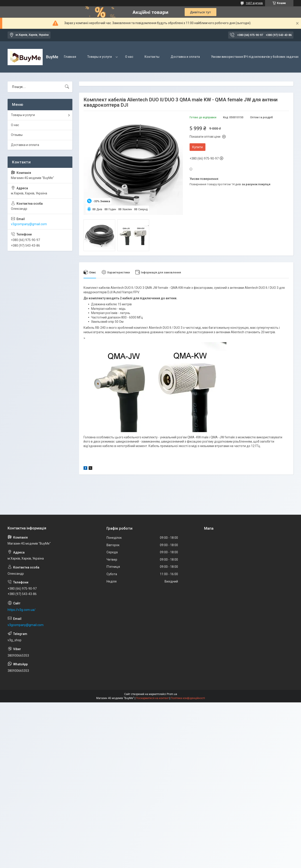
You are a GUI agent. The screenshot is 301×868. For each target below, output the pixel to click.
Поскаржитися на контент (152, 698)
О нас (129, 57)
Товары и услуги (100, 57)
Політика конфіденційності (188, 698)
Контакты (152, 57)
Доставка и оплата (185, 57)
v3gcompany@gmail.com (29, 224)
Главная (70, 57)
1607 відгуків (254, 3)
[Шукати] (67, 87)
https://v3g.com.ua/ (22, 610)
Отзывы (17, 135)
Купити (198, 147)
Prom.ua (172, 694)
